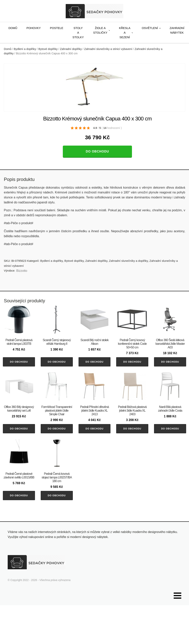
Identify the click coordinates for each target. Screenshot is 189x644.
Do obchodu (97, 151)
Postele (57, 28)
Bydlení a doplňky (25, 49)
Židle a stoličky (100, 30)
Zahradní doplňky (71, 49)
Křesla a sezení (125, 33)
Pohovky (34, 28)
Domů (13, 28)
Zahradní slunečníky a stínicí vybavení (108, 49)
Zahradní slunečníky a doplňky (128, 261)
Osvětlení (150, 28)
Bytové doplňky (48, 49)
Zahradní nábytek (177, 30)
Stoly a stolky (78, 33)
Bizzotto (22, 271)
